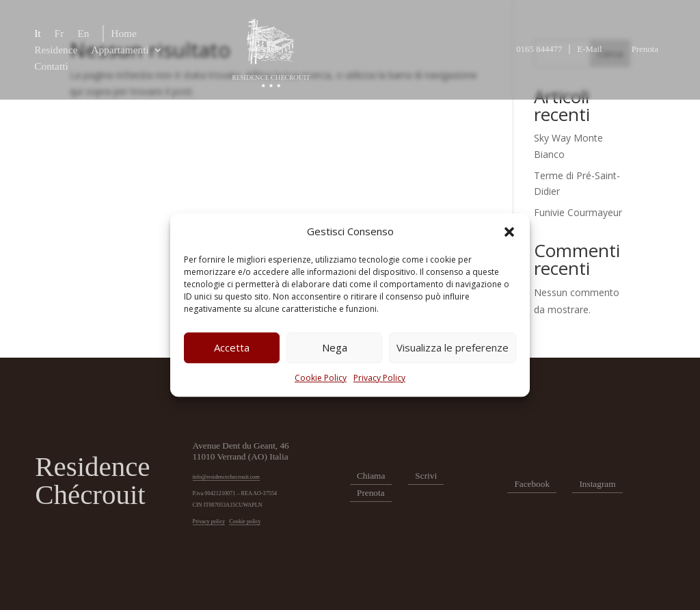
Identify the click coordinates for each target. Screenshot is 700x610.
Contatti (51, 66)
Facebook (532, 484)
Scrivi (426, 476)
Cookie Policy (321, 378)
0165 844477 (539, 49)
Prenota (645, 49)
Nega (335, 348)
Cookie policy (245, 521)
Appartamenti (120, 50)
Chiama (371, 476)
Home (124, 33)
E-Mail (589, 49)
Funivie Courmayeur (578, 212)
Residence (56, 50)
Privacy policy (209, 521)
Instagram (597, 484)
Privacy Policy (379, 378)
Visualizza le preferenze (453, 348)
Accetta (232, 348)
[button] (509, 232)
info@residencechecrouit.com (226, 477)
